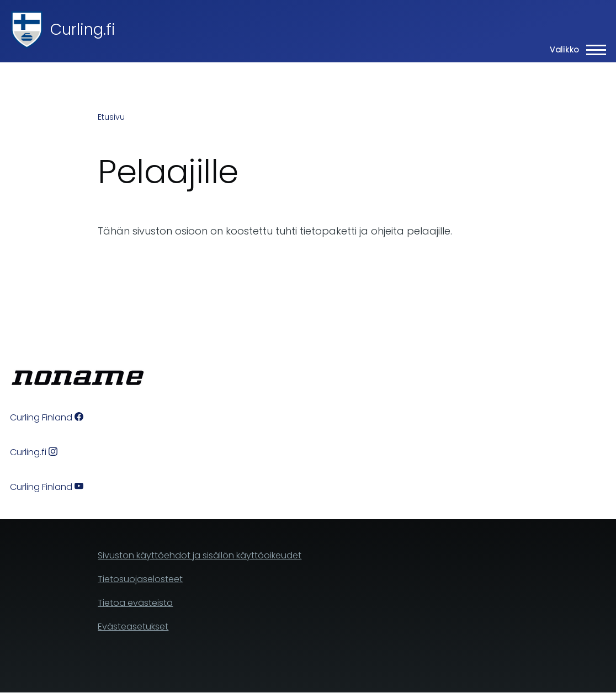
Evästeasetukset (133, 627)
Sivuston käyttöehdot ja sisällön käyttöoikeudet (200, 555)
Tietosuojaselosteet (140, 579)
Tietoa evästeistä (135, 603)
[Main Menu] (575, 50)
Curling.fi (83, 30)
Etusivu (111, 117)
